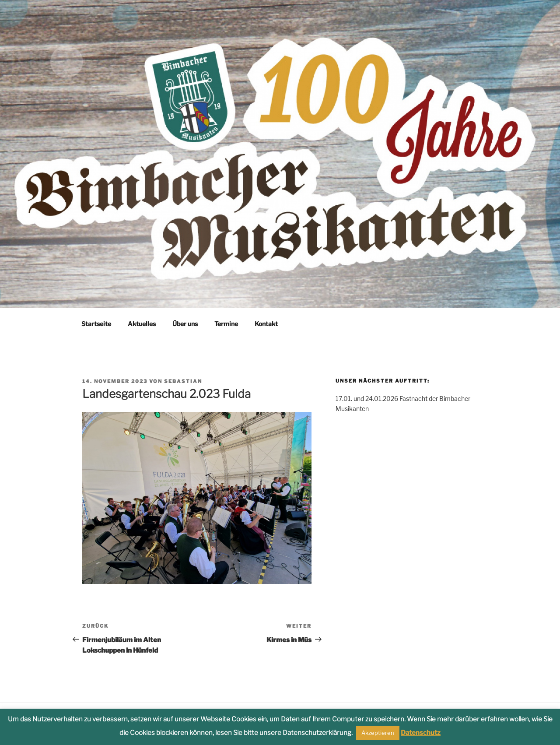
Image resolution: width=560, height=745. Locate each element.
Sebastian (183, 381)
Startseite (96, 324)
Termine (226, 324)
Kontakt (266, 324)
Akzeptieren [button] (378, 733)
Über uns (185, 324)
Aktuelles (142, 324)
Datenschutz (421, 733)
